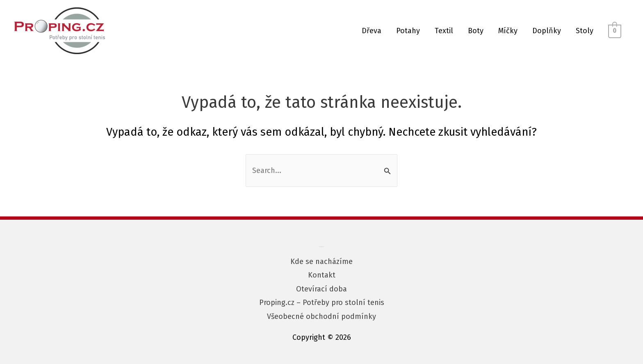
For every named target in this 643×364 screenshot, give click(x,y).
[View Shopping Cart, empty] (615, 31)
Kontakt (322, 275)
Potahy (408, 31)
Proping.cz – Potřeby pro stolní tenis (322, 303)
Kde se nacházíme (321, 262)
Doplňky (547, 31)
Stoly (585, 31)
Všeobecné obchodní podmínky (321, 316)
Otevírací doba (321, 289)
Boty (476, 31)
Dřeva (372, 31)
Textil (444, 31)
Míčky (508, 31)
